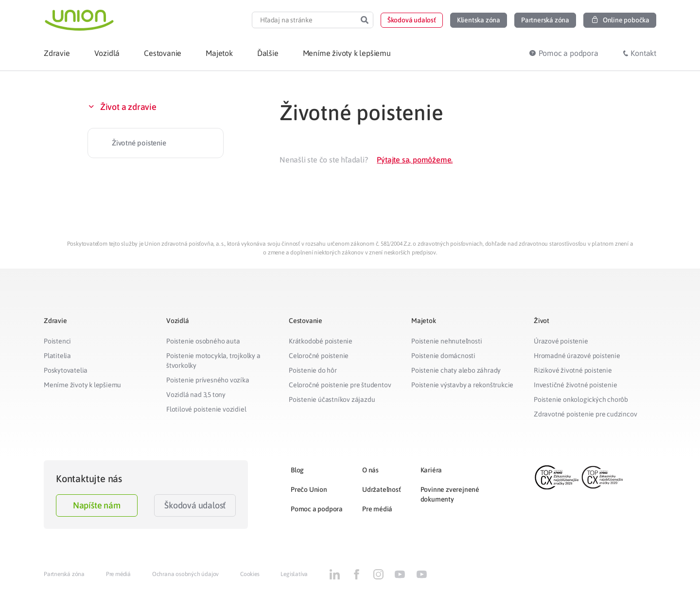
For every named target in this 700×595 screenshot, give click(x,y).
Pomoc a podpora (317, 509)
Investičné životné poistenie (575, 385)
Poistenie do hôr (313, 370)
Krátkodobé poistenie (321, 341)
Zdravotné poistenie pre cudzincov (585, 414)
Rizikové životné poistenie (573, 370)
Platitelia (57, 356)
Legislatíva (294, 574)
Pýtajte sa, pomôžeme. (415, 160)
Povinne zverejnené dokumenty (450, 494)
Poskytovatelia (66, 370)
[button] (412, 20)
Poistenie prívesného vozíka (208, 380)
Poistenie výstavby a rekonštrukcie (462, 385)
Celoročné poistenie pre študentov (340, 385)
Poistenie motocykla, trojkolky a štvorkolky (213, 361)
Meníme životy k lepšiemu (82, 385)
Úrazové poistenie (561, 341)
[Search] (365, 20)
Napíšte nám (97, 505)
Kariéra (431, 470)
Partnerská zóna (64, 574)
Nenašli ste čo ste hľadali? (324, 160)
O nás (370, 470)
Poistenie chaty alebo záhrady (456, 370)
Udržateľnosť (382, 489)
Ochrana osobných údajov (185, 574)
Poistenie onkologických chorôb (581, 399)
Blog (297, 470)
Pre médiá (377, 509)
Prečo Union (309, 489)
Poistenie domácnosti (443, 356)
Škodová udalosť (195, 505)
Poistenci (57, 341)
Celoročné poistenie (319, 356)
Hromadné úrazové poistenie (577, 356)
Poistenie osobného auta (203, 341)
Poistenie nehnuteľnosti (446, 341)
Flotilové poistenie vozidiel (206, 409)
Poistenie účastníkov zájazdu (332, 399)
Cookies (250, 574)
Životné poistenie (139, 143)
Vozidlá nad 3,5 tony (196, 395)
